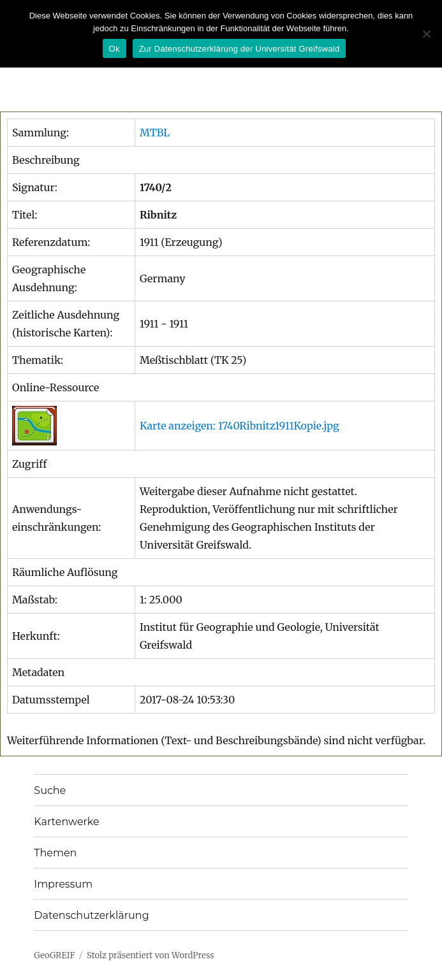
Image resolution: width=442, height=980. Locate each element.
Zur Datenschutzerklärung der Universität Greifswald (239, 49)
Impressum (63, 884)
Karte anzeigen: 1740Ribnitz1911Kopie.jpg (239, 426)
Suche (50, 790)
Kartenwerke (66, 822)
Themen (55, 853)
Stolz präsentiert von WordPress (151, 955)
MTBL (155, 133)
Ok (114, 49)
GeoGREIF (54, 955)
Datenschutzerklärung (91, 915)
